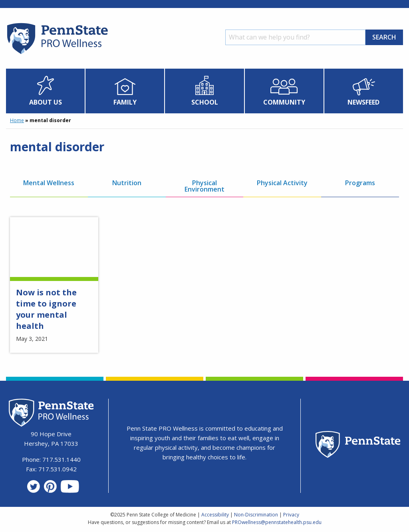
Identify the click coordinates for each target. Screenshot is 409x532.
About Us (46, 102)
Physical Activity (282, 183)
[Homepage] (57, 54)
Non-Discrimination (256, 515)
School (205, 102)
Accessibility (215, 515)
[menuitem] (46, 91)
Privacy (291, 515)
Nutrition (127, 183)
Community (284, 102)
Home (17, 120)
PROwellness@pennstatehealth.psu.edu (277, 522)
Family (125, 102)
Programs (360, 183)
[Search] (295, 37)
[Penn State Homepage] (358, 446)
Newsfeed (363, 102)
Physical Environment (204, 186)
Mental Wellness (49, 183)
